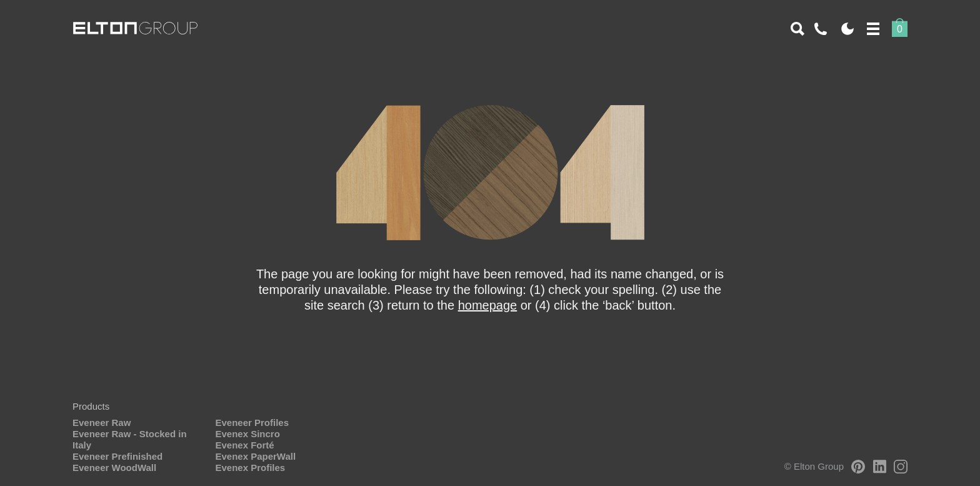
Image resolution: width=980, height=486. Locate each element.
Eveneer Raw (102, 423)
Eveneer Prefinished (117, 456)
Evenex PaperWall (255, 456)
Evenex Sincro (247, 434)
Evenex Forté (244, 445)
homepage (488, 305)
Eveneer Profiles (252, 423)
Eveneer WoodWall (114, 468)
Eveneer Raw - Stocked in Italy (130, 439)
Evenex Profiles (250, 468)
